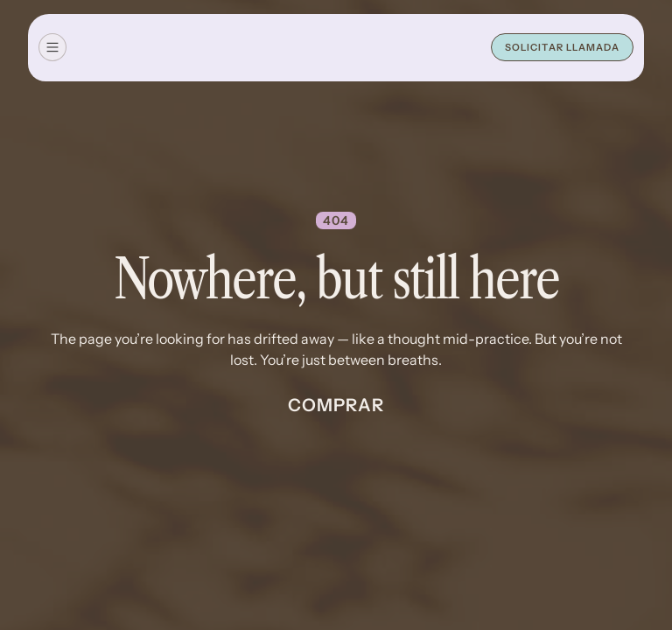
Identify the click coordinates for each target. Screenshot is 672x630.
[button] (52, 47)
